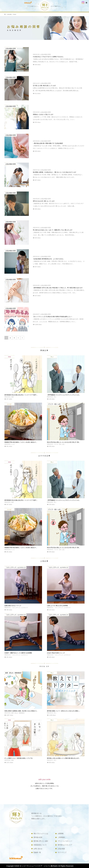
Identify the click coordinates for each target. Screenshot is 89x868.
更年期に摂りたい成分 (41, 841)
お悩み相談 (61, 849)
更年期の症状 (38, 837)
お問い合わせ (38, 849)
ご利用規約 (61, 837)
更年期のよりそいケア (65, 845)
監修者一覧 (37, 852)
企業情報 (61, 834)
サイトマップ (62, 852)
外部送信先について (40, 845)
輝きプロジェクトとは (41, 834)
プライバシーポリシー (65, 841)
